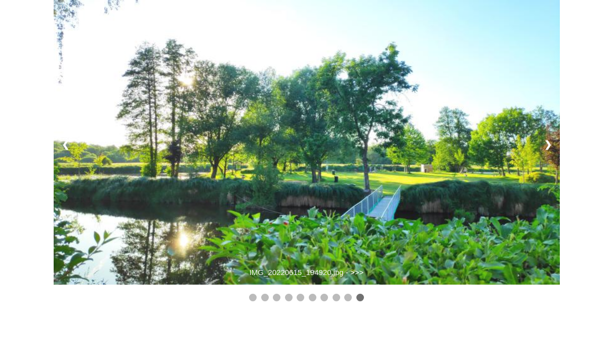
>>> (357, 272)
